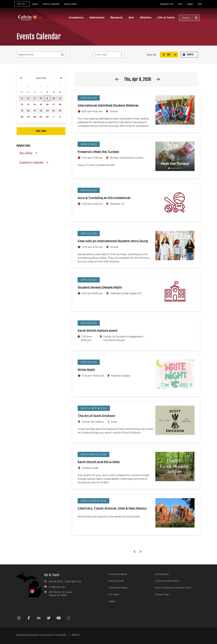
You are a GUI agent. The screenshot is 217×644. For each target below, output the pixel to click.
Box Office (26, 153)
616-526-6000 (56, 582)
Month (188, 55)
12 (22, 104)
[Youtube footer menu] (59, 618)
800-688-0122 (74, 582)
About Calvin (71, 4)
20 (28, 111)
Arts (131, 18)
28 (35, 117)
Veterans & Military (118, 588)
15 (41, 104)
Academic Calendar (32, 162)
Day (166, 55)
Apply (190, 4)
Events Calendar (51, 4)
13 (28, 104)
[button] (189, 18)
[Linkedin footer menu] (39, 618)
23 (47, 111)
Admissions (97, 18)
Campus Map (162, 594)
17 (54, 104)
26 (22, 117)
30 (47, 117)
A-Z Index (114, 594)
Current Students (118, 574)
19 (22, 111)
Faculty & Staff (116, 581)
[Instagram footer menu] (19, 618)
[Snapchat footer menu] (69, 618)
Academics (76, 18)
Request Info (167, 4)
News (35, 4)
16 (47, 104)
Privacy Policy (47, 635)
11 (60, 98)
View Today (41, 131)
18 (60, 104)
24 (54, 111)
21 (35, 111)
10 (54, 98)
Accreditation (162, 574)
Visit (180, 4)
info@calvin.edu (57, 587)
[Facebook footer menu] (29, 618)
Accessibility (61, 635)
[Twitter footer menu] (49, 618)
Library (112, 601)
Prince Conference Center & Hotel (173, 588)
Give (200, 4)
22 (41, 111)
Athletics (146, 18)
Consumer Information (167, 581)
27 (28, 117)
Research (116, 18)
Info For (21, 4)
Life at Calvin (166, 18)
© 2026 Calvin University (27, 635)
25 (60, 111)
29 (41, 117)
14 (35, 104)
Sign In (76, 635)
